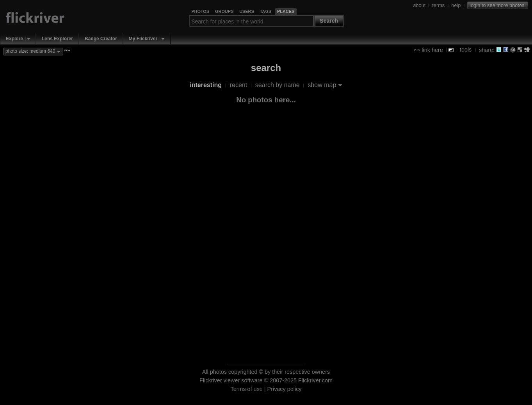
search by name (278, 85)
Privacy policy (285, 389)
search (266, 68)
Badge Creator (101, 39)
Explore (14, 39)
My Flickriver (143, 39)
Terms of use (246, 389)
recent (238, 85)
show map (322, 85)
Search (329, 21)
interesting (206, 85)
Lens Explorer (57, 39)
